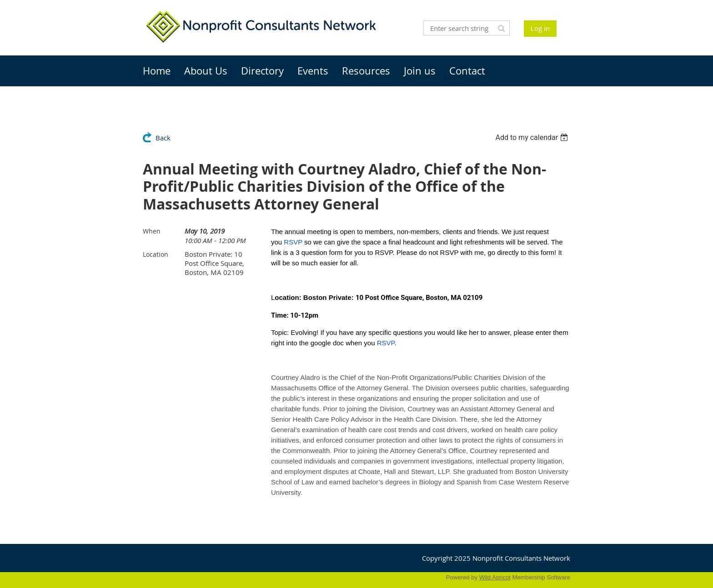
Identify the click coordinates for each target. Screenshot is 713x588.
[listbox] (533, 137)
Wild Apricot (495, 577)
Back (163, 138)
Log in (540, 28)
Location (156, 254)
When (152, 231)
